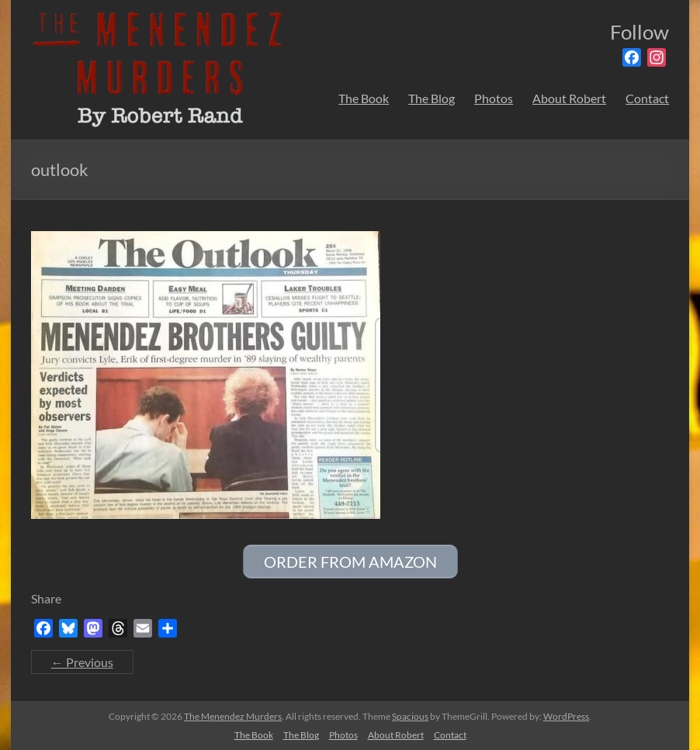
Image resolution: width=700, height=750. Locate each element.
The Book (364, 98)
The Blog (431, 98)
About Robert (569, 98)
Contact (647, 98)
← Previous (82, 662)
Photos (494, 98)
